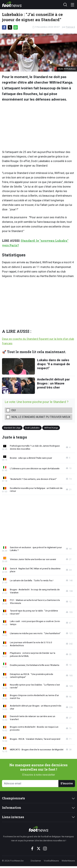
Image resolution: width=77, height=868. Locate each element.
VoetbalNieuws (51, 861)
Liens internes (13, 817)
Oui (14, 410)
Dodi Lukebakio (32, 428)
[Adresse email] (30, 784)
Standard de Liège (12, 428)
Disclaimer (36, 861)
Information (12, 808)
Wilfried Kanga (51, 428)
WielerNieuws (68, 861)
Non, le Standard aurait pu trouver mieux (41, 417)
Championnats (13, 798)
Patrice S (70, 27)
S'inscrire (67, 783)
